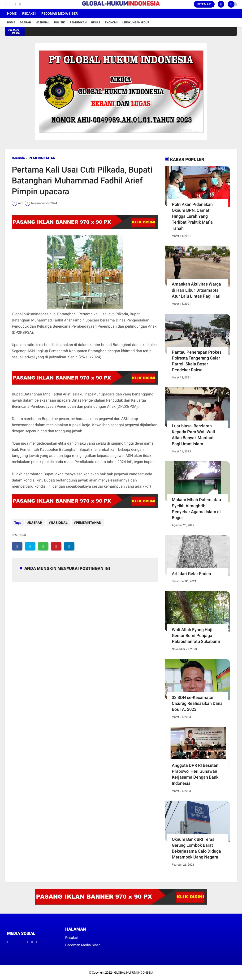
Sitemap (204, 4)
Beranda (18, 158)
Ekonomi (111, 22)
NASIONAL (58, 523)
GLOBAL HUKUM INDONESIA (134, 973)
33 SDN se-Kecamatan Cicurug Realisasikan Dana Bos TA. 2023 (197, 703)
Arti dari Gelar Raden (191, 574)
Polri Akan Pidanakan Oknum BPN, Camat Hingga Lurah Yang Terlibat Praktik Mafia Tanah (192, 216)
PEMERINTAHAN (42, 158)
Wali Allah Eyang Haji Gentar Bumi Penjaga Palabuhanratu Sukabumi (196, 635)
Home (12, 13)
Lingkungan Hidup (136, 22)
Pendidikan (78, 22)
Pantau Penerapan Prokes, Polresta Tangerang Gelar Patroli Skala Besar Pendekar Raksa (197, 361)
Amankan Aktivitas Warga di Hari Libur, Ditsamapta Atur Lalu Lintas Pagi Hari (196, 290)
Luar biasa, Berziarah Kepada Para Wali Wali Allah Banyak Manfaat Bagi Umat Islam (193, 435)
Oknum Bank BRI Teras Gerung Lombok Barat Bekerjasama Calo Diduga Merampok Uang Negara (196, 848)
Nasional (43, 22)
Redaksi (29, 13)
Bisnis (96, 22)
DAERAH (36, 523)
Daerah (25, 22)
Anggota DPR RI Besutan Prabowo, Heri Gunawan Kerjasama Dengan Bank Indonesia (195, 774)
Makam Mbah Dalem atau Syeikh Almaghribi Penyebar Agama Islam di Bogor (196, 509)
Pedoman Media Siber (60, 13)
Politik (60, 22)
